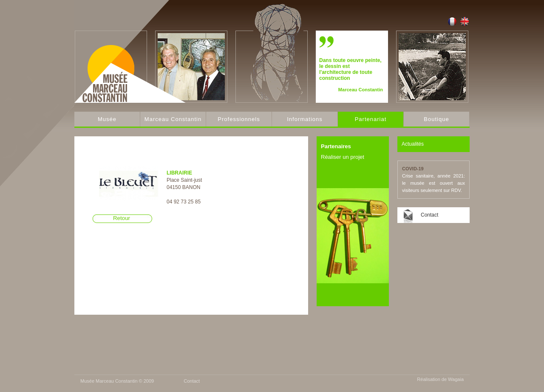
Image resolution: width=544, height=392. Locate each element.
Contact (429, 215)
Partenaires (336, 146)
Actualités (413, 144)
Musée (107, 119)
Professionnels (239, 119)
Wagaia (456, 379)
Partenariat (371, 119)
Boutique (436, 119)
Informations (305, 119)
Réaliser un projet (343, 157)
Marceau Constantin (173, 119)
